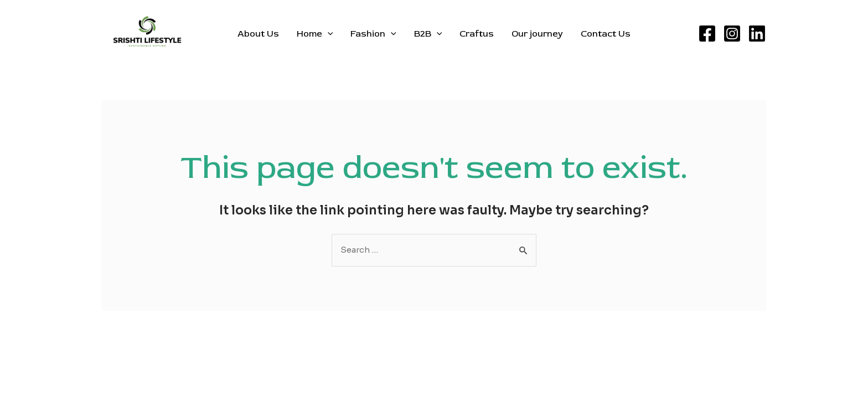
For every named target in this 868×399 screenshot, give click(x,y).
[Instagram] (732, 34)
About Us (258, 34)
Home (315, 34)
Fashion (373, 34)
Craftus (477, 34)
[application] (328, 34)
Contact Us (606, 34)
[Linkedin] (757, 34)
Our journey (537, 34)
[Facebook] (707, 34)
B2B (428, 34)
